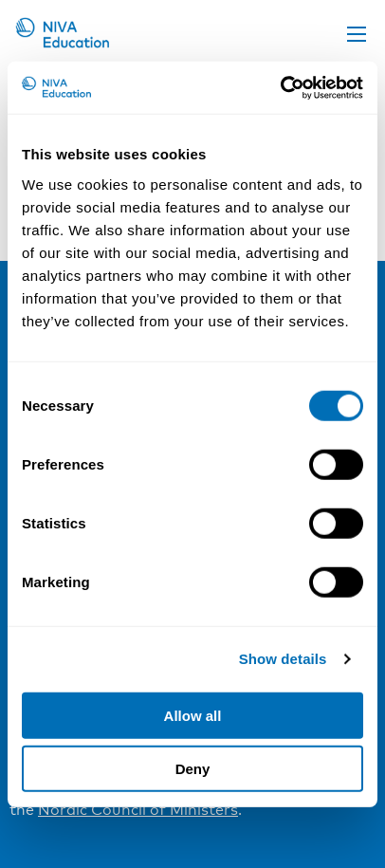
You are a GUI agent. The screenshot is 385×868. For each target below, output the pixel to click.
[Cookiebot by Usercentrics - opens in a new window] (280, 87)
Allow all (193, 715)
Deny (193, 769)
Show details (283, 659)
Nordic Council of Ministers (138, 810)
